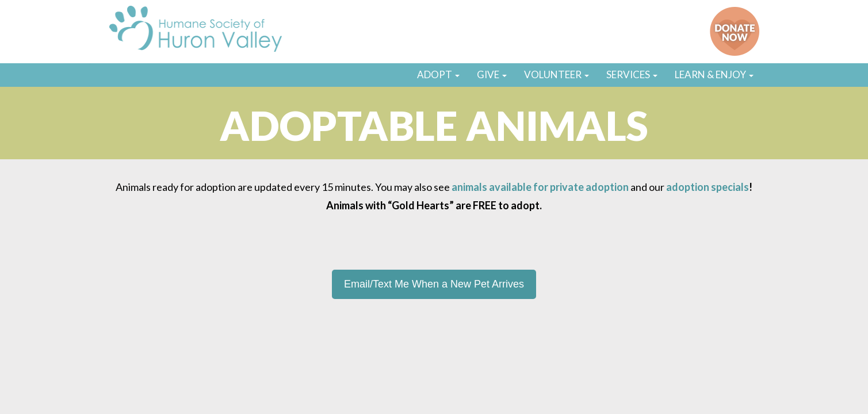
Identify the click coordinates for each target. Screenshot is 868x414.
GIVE (492, 74)
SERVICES (632, 74)
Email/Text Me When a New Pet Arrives (434, 284)
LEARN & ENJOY (714, 74)
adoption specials (708, 187)
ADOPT (438, 74)
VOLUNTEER (557, 74)
